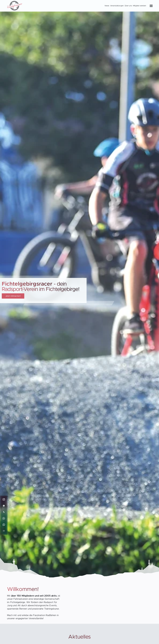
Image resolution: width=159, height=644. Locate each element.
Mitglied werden (140, 6)
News (107, 6)
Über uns (128, 6)
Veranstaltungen (117, 6)
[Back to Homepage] (15, 6)
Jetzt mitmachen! (13, 296)
